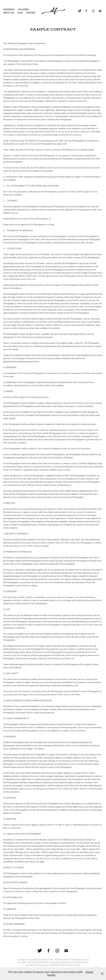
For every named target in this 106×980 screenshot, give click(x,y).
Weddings (9, 9)
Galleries (23, 9)
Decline (51, 975)
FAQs (20, 13)
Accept (89, 972)
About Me (9, 13)
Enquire (31, 13)
